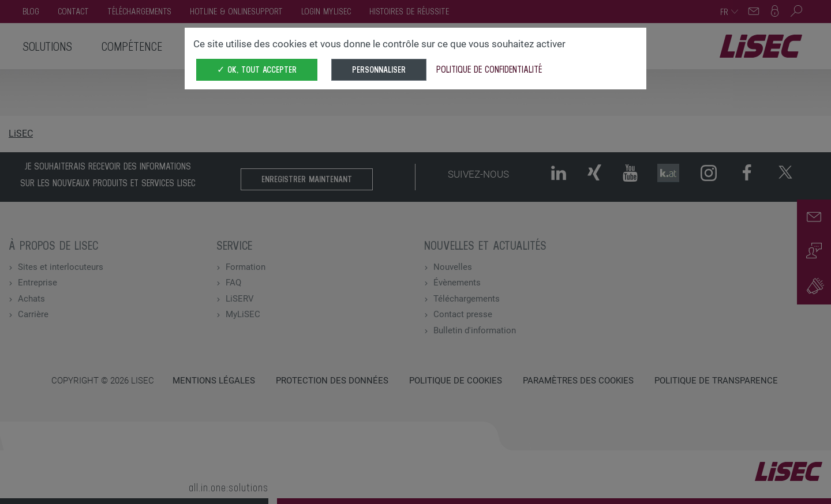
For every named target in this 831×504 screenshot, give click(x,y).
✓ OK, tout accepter (257, 69)
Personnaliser (379, 69)
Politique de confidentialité (489, 69)
